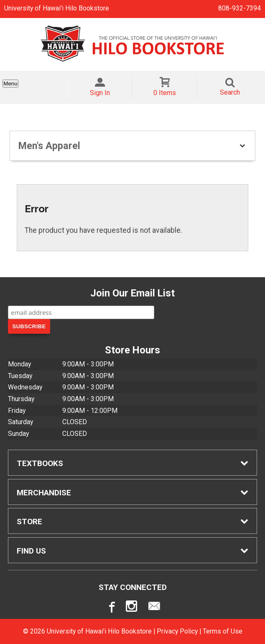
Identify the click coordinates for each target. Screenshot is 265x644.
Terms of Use (223, 631)
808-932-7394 (240, 8)
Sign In (100, 93)
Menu (10, 84)
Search (230, 92)
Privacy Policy (177, 631)
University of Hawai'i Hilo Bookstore (57, 8)
